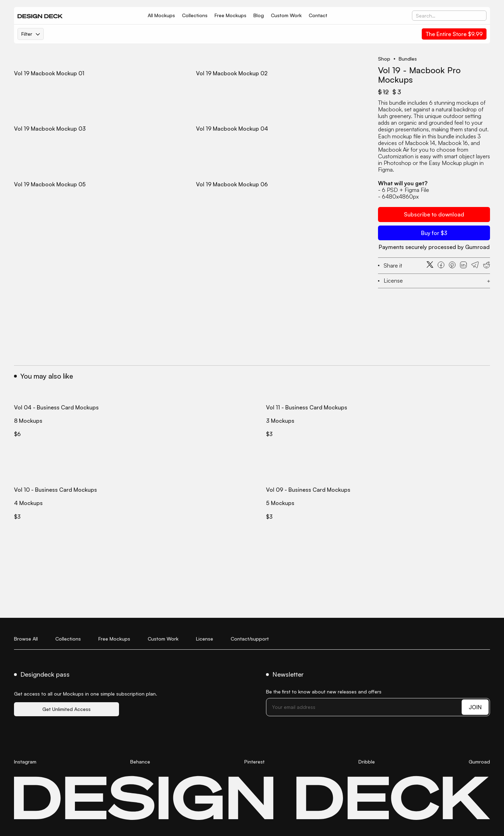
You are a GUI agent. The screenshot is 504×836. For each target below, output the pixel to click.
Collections (195, 15)
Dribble (367, 762)
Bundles (408, 59)
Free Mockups (230, 15)
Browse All (26, 639)
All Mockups (161, 15)
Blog (259, 15)
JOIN (475, 707)
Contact (318, 15)
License (205, 639)
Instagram (25, 762)
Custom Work (286, 15)
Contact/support (250, 639)
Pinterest (254, 762)
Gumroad (479, 762)
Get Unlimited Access (66, 709)
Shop (384, 59)
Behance (140, 762)
